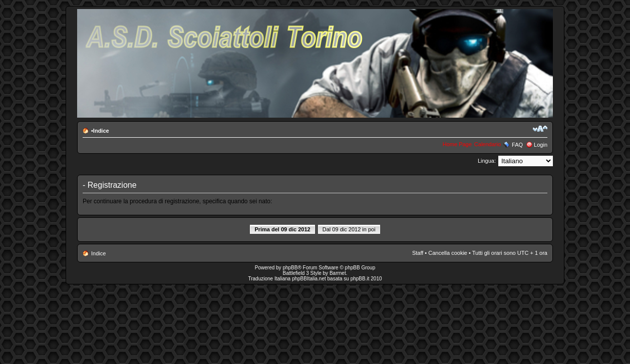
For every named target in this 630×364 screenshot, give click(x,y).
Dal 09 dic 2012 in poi (349, 229)
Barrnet (338, 273)
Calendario (488, 144)
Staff (418, 253)
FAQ (517, 145)
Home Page (457, 144)
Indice (101, 131)
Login (541, 145)
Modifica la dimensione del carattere (540, 129)
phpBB (290, 268)
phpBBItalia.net (309, 279)
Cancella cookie (448, 253)
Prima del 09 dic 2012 (282, 229)
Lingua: (487, 161)
